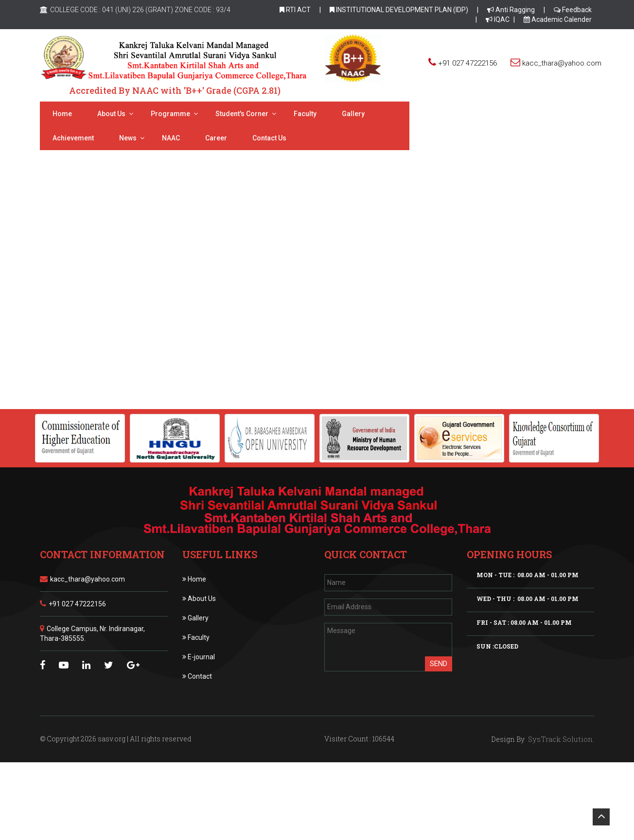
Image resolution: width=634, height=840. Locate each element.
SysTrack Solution (559, 739)
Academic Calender (558, 19)
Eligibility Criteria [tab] (137, 296)
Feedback (573, 10)
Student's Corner (242, 114)
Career (554, 114)
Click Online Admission (317, 350)
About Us (199, 599)
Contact (197, 676)
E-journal (199, 657)
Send (439, 664)
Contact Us (70, 138)
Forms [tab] (197, 296)
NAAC (508, 114)
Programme (170, 114)
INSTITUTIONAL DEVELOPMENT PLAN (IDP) (399, 10)
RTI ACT (295, 10)
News (465, 114)
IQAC (498, 19)
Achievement (411, 114)
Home (62, 114)
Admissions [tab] (68, 296)
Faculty (305, 114)
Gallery (353, 114)
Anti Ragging (511, 10)
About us (111, 114)
